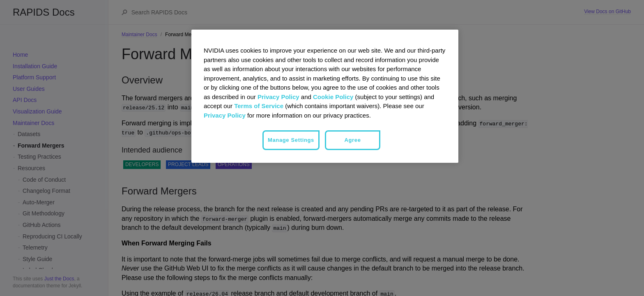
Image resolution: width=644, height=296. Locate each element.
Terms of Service (259, 106)
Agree (352, 140)
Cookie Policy (333, 97)
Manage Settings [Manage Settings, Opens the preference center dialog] (291, 140)
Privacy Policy (278, 97)
